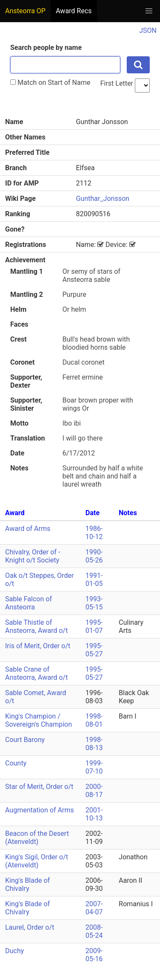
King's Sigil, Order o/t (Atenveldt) (37, 861)
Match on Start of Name (50, 83)
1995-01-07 (94, 626)
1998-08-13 (94, 744)
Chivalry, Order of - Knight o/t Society (33, 556)
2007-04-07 (94, 908)
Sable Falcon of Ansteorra (29, 603)
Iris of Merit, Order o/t (38, 646)
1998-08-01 (94, 720)
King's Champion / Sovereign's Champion (39, 720)
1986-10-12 (94, 533)
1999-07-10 (94, 767)
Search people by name (46, 48)
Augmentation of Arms (39, 810)
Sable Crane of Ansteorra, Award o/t (36, 673)
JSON (148, 30)
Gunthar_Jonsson (103, 199)
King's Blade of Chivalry (28, 884)
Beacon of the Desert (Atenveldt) (37, 838)
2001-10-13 (94, 814)
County (16, 763)
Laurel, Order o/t (30, 927)
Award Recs (74, 11)
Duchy (15, 951)
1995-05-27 (94, 650)
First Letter (117, 83)
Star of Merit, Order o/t (39, 787)
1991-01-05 (94, 580)
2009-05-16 (94, 955)
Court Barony (25, 740)
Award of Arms (28, 529)
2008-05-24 (94, 931)
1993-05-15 (94, 603)
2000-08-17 (94, 791)
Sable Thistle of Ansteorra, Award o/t (36, 626)
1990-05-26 (94, 556)
